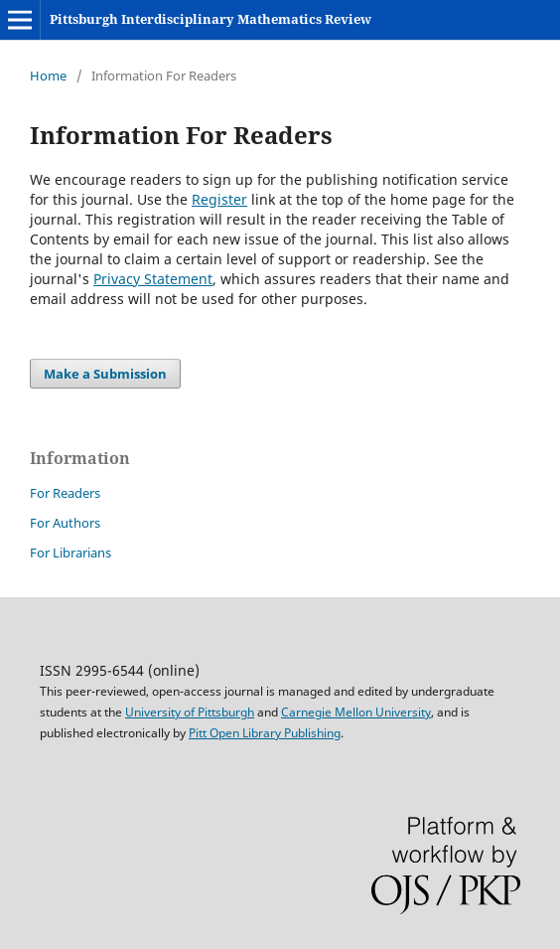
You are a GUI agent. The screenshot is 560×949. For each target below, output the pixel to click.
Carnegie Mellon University (356, 712)
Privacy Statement (153, 279)
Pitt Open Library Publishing (265, 733)
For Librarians (70, 553)
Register (219, 199)
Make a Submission (105, 374)
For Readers (65, 493)
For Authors (65, 523)
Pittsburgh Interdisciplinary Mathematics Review (210, 19)
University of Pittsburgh (190, 712)
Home (48, 76)
